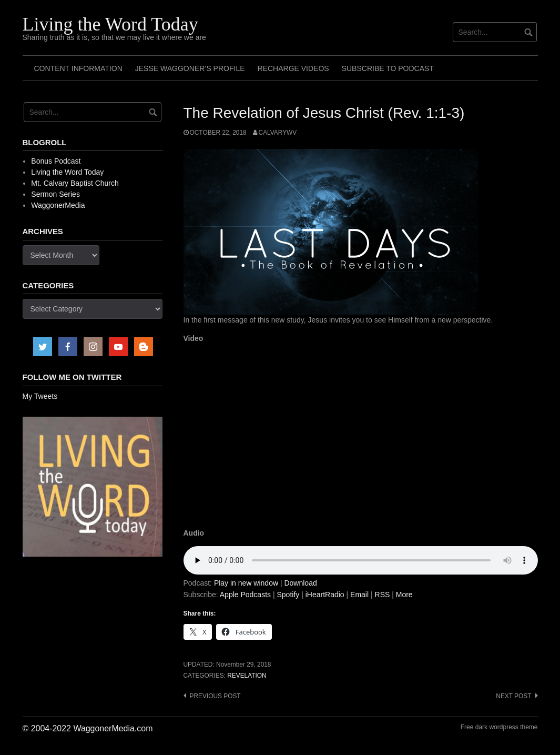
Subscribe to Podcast (388, 68)
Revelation (247, 676)
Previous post (215, 696)
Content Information (78, 68)
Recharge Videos (293, 68)
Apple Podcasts (245, 595)
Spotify (288, 595)
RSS (383, 595)
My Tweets (40, 396)
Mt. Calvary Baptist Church (75, 183)
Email (359, 595)
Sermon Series (55, 194)
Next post (513, 696)
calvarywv (278, 133)
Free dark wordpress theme (499, 727)
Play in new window (246, 583)
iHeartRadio (325, 595)
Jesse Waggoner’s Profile (190, 68)
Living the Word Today (110, 24)
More (404, 595)
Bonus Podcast (56, 161)
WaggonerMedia (58, 205)
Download (300, 583)
